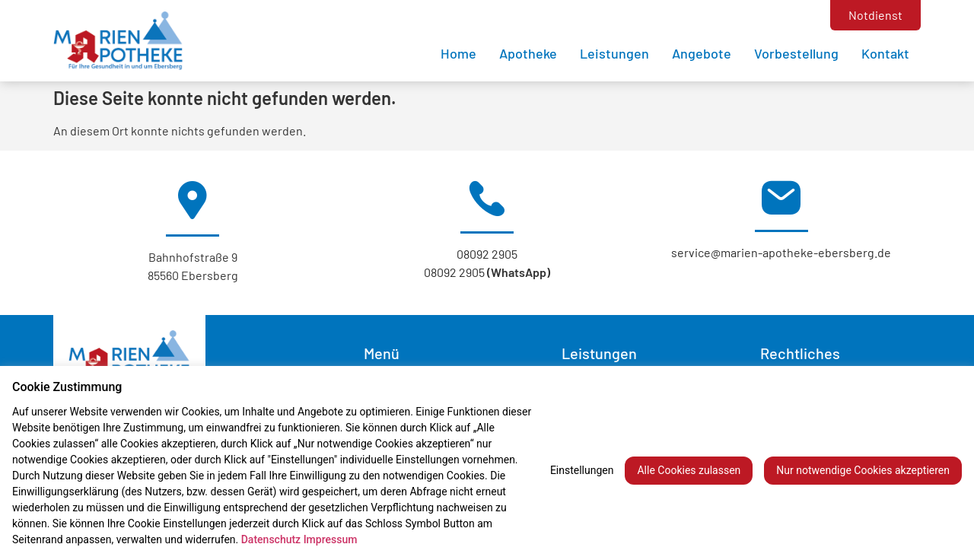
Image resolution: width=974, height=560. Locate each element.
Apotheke (528, 53)
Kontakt (885, 53)
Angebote (702, 53)
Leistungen (614, 53)
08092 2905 (487, 254)
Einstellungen (582, 470)
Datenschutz (271, 539)
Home (458, 53)
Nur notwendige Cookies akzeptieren (863, 470)
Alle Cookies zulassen (689, 470)
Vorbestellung (796, 53)
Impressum (331, 539)
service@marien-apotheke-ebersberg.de (781, 252)
